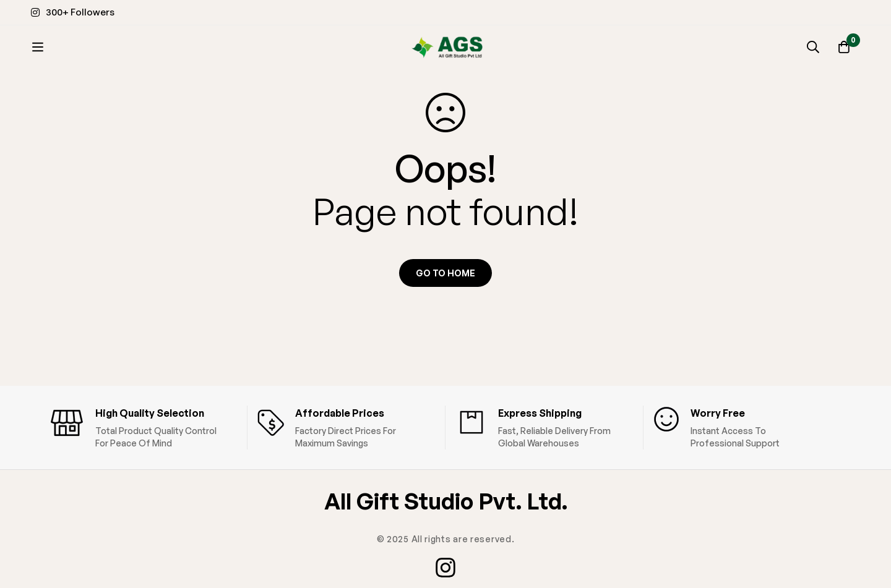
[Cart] (844, 47)
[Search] (813, 47)
